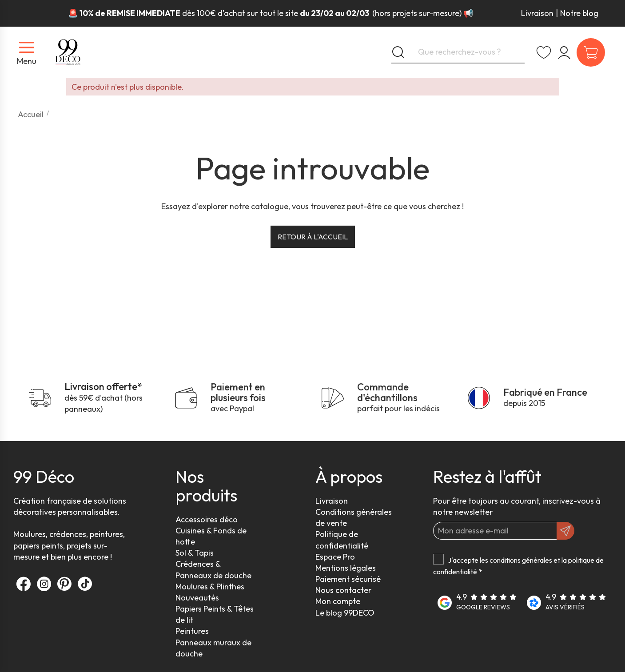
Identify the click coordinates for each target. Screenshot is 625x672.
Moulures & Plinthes (210, 587)
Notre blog (579, 13)
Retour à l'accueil (313, 237)
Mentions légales (346, 568)
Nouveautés (197, 598)
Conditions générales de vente (354, 517)
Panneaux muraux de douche (213, 648)
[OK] (565, 531)
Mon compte (338, 601)
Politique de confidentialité (342, 540)
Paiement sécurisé (348, 579)
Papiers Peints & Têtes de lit (215, 614)
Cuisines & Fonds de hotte (211, 536)
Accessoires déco (207, 519)
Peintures (192, 631)
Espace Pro (335, 557)
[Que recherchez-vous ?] (458, 52)
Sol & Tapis (195, 553)
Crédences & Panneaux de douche (213, 569)
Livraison (537, 13)
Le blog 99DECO (345, 613)
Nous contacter (343, 590)
